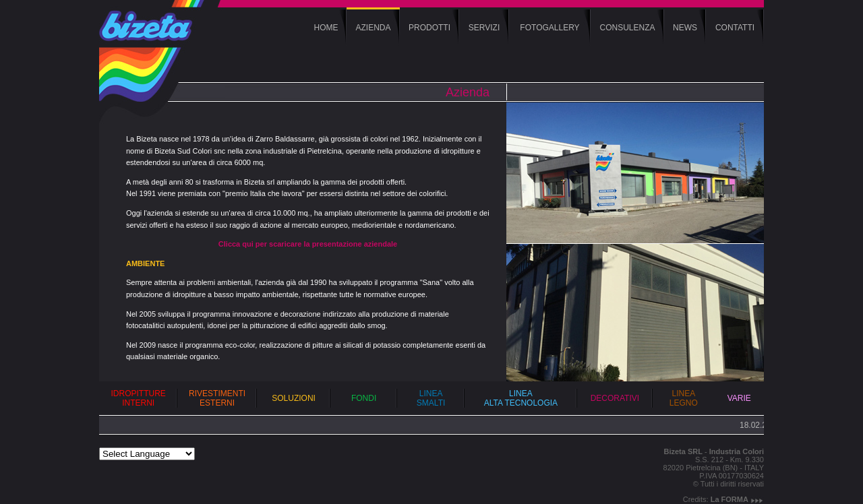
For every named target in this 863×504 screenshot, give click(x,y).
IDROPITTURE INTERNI (139, 398)
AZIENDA (373, 28)
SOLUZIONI (294, 398)
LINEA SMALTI (431, 398)
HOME (326, 28)
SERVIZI (484, 28)
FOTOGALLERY (549, 28)
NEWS (685, 28)
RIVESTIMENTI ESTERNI (217, 398)
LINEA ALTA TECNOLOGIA (521, 398)
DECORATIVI (615, 398)
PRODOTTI (429, 28)
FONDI (364, 398)
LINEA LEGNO (684, 398)
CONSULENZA (627, 28)
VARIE (739, 398)
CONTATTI (735, 28)
